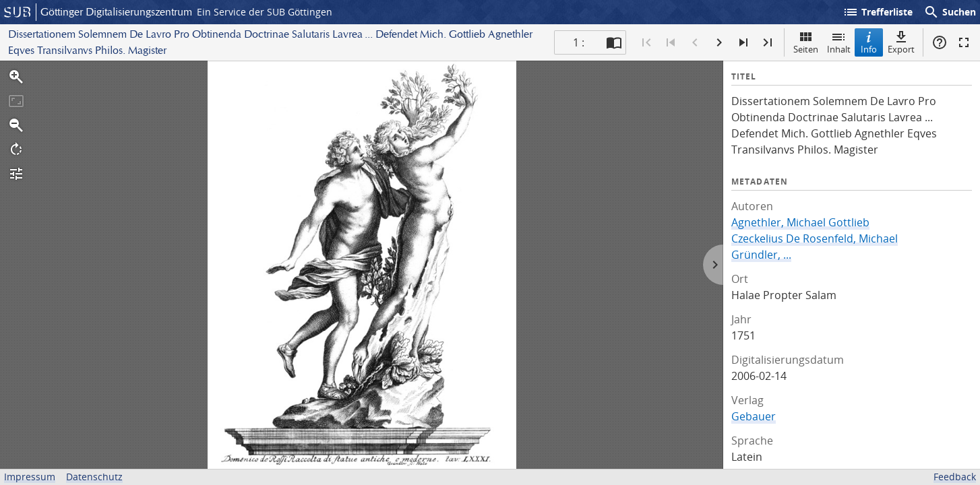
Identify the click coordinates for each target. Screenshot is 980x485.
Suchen (950, 12)
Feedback (955, 477)
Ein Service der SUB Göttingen (265, 12)
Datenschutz (94, 477)
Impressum (30, 477)
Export (901, 42)
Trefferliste (878, 12)
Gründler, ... (761, 255)
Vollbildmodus (964, 42)
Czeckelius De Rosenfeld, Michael (815, 238)
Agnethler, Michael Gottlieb (800, 222)
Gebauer (754, 416)
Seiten (806, 42)
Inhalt (839, 42)
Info (869, 42)
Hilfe (940, 42)
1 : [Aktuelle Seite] (579, 42)
